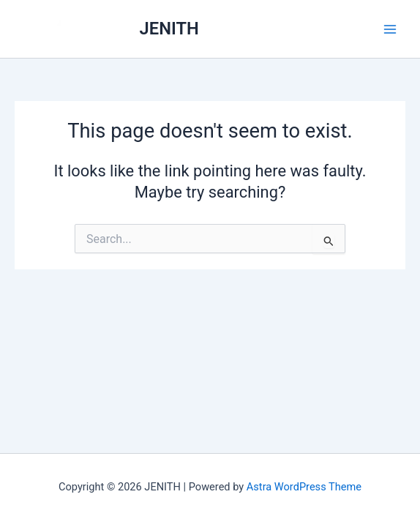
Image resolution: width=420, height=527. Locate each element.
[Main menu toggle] (390, 29)
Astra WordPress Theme (304, 487)
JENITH (169, 29)
